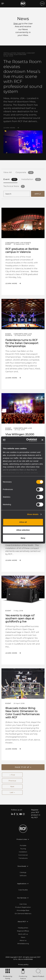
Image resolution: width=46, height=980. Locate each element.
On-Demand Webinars (23, 914)
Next (12, 787)
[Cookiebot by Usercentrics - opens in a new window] (27, 440)
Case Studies (23, 890)
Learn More (9, 128)
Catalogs (23, 872)
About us (23, 940)
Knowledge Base (23, 910)
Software (23, 876)
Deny (23, 538)
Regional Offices (23, 931)
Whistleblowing (23, 944)
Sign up (17, 24)
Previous (12, 781)
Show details (33, 514)
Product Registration (23, 907)
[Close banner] (42, 440)
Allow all (23, 522)
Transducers (23, 858)
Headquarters (23, 928)
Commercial (23, 855)
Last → (12, 792)
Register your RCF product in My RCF (36, 814)
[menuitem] (23, 965)
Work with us (23, 934)
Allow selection (23, 530)
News (23, 937)
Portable (23, 845)
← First (12, 775)
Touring (23, 849)
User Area (23, 904)
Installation (23, 852)
